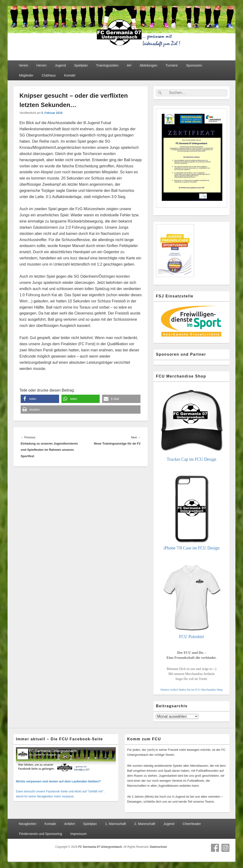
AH (129, 65)
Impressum (78, 834)
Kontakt (70, 75)
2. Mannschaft (145, 824)
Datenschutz (158, 847)
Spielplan (81, 65)
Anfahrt (69, 824)
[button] (40, 399)
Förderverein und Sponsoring (40, 834)
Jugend (60, 65)
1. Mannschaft (116, 824)
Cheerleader (192, 824)
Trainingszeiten (107, 65)
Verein (23, 65)
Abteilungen (149, 65)
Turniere (172, 65)
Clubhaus (49, 75)
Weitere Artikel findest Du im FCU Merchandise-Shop (192, 690)
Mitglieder (26, 75)
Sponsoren (194, 65)
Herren (42, 65)
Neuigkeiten (28, 824)
